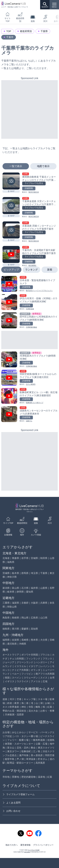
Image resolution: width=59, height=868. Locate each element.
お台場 (6, 732)
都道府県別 (20, 17)
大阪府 (34, 603)
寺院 (31, 707)
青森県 (15, 558)
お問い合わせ (11, 811)
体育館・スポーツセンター (19, 744)
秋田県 (44, 558)
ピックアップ (11, 270)
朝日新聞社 (32, 265)
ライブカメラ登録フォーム (19, 794)
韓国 (7, 678)
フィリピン (27, 674)
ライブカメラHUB (34, 850)
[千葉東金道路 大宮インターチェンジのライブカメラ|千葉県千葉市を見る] (11, 206)
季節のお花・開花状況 (14, 711)
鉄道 (10, 703)
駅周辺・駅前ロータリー (20, 763)
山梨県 (44, 588)
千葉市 (10, 37)
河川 (45, 19)
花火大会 (33, 711)
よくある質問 (11, 803)
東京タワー (13, 751)
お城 (47, 703)
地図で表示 (43, 166)
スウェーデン (31, 678)
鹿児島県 (12, 644)
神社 (24, 707)
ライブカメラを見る (34, 183)
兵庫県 (44, 603)
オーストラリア (11, 655)
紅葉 (50, 707)
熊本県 (34, 640)
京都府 (25, 603)
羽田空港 (50, 755)
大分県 (44, 640)
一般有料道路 (38, 740)
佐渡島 (51, 740)
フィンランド (33, 659)
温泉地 (41, 777)
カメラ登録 (36, 532)
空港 (19, 699)
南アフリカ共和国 (45, 674)
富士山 (11, 748)
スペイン (17, 678)
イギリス (10, 681)
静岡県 (20, 592)
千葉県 (44, 31)
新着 (50, 270)
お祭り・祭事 (47, 711)
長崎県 (25, 640)
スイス (44, 678)
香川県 (15, 629)
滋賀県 (15, 603)
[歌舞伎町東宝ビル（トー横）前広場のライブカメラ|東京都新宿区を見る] (29, 396)
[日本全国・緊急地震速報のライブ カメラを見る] (29, 284)
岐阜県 (11, 592)
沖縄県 (23, 644)
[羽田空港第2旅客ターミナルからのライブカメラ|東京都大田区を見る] (29, 378)
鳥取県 (6, 618)
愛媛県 (25, 629)
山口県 (44, 618)
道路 (33, 19)
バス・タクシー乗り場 (26, 736)
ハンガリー (41, 662)
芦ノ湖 (20, 759)
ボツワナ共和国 (30, 655)
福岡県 (6, 640)
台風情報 (8, 532)
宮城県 (34, 558)
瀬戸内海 (24, 755)
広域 (45, 681)
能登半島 (10, 759)
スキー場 (43, 699)
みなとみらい (19, 732)
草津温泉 (31, 759)
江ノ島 (37, 751)
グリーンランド (25, 662)
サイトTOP (8, 17)
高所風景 (40, 763)
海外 (22, 532)
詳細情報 (29, 188)
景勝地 (15, 777)
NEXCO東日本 (34, 192)
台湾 (52, 678)
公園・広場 (41, 744)
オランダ (36, 670)
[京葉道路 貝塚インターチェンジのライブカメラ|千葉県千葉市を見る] (11, 230)
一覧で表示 (16, 166)
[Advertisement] (29, 109)
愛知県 (30, 592)
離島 (38, 707)
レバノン (45, 666)
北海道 (6, 558)
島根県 (15, 618)
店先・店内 (23, 748)
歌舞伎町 (26, 751)
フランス (47, 659)
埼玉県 (34, 573)
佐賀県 (15, 640)
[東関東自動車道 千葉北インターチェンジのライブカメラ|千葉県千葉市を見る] (11, 181)
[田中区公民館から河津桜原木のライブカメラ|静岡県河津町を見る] (29, 320)
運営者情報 (25, 845)
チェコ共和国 (17, 659)
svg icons (27, 852)
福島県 (11, 562)
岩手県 (25, 558)
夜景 (17, 703)
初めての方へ (12, 845)
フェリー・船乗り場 (18, 740)
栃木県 (15, 573)
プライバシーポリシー (43, 845)
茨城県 (6, 573)
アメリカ (36, 681)
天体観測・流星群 (14, 714)
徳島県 (6, 629)
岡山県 (25, 618)
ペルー (15, 674)
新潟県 (6, 588)
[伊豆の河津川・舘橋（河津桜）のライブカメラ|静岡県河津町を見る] (29, 302)
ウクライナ (23, 681)
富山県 (15, 588)
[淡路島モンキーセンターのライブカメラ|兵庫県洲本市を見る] (29, 414)
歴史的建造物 (28, 777)
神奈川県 (12, 577)
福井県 (34, 588)
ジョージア (8, 662)
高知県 (34, 629)
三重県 (6, 603)
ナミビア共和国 (20, 670)
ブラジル (45, 655)
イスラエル (20, 666)
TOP (9, 31)
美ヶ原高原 (37, 755)
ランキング (31, 270)
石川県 (25, 588)
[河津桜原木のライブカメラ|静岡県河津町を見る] (29, 359)
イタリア (33, 666)
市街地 (6, 777)
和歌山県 (12, 607)
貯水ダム (43, 759)
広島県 (34, 618)
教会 (33, 748)
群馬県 (25, 573)
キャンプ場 (30, 699)
